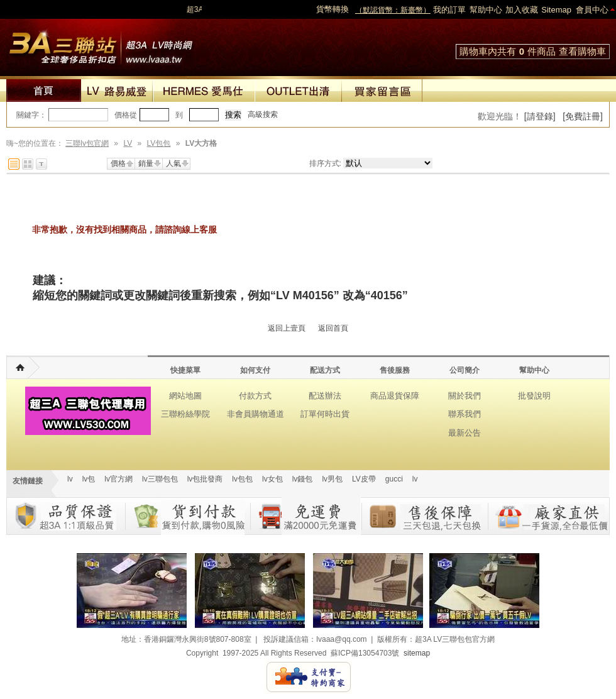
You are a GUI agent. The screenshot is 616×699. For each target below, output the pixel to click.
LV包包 (159, 143)
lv (70, 479)
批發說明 (534, 396)
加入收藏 (522, 10)
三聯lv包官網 (87, 143)
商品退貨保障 (395, 396)
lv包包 (242, 479)
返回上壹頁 (287, 328)
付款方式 (255, 396)
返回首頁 (333, 328)
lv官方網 (118, 479)
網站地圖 (185, 396)
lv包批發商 (205, 479)
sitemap (417, 653)
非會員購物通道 (256, 414)
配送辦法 (325, 396)
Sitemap (556, 10)
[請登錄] (540, 116)
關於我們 (465, 396)
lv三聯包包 (160, 479)
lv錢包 (303, 479)
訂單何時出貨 (325, 414)
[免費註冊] (583, 116)
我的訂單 (449, 10)
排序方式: (325, 163)
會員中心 (592, 10)
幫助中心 (486, 10)
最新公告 (465, 433)
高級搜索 (263, 114)
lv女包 (272, 479)
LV (128, 143)
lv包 (101, 44)
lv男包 (332, 479)
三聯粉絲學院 (185, 414)
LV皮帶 (364, 479)
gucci (394, 479)
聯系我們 (465, 414)
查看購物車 (582, 51)
